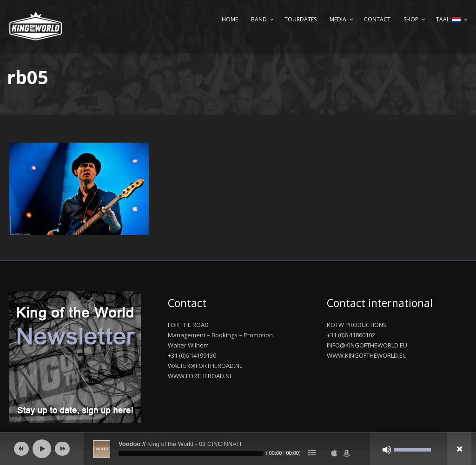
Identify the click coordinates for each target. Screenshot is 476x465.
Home (230, 19)
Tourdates (301, 19)
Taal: (448, 19)
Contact (377, 19)
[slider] (191, 453)
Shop (411, 19)
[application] (238, 449)
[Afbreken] (387, 450)
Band (259, 19)
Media (338, 19)
